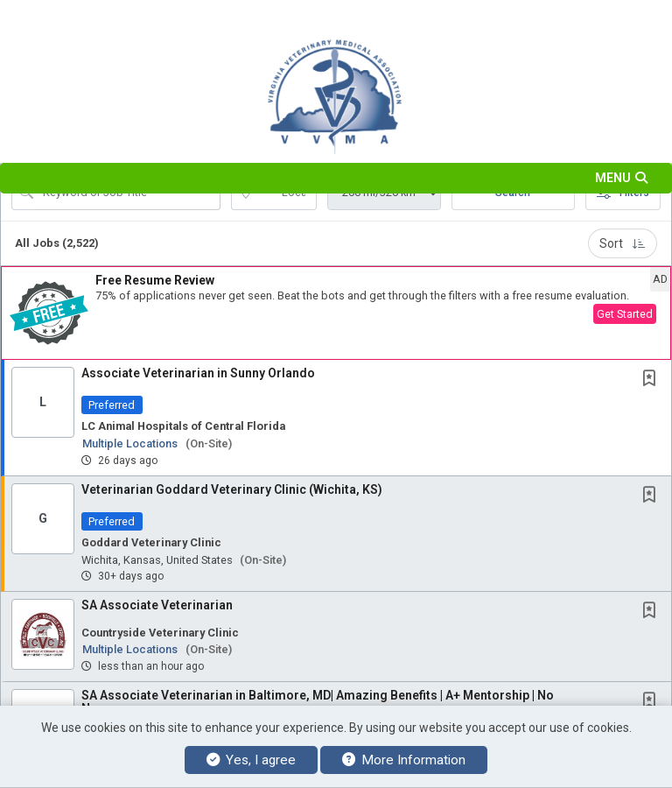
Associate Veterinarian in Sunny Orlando (198, 373)
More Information (404, 760)
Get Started (625, 314)
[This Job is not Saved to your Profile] (653, 380)
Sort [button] (623, 243)
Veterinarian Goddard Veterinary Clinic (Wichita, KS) (232, 489)
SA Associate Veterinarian (157, 605)
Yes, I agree (251, 760)
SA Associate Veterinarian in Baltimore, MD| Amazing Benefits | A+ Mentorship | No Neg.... (318, 702)
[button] (336, 178)
